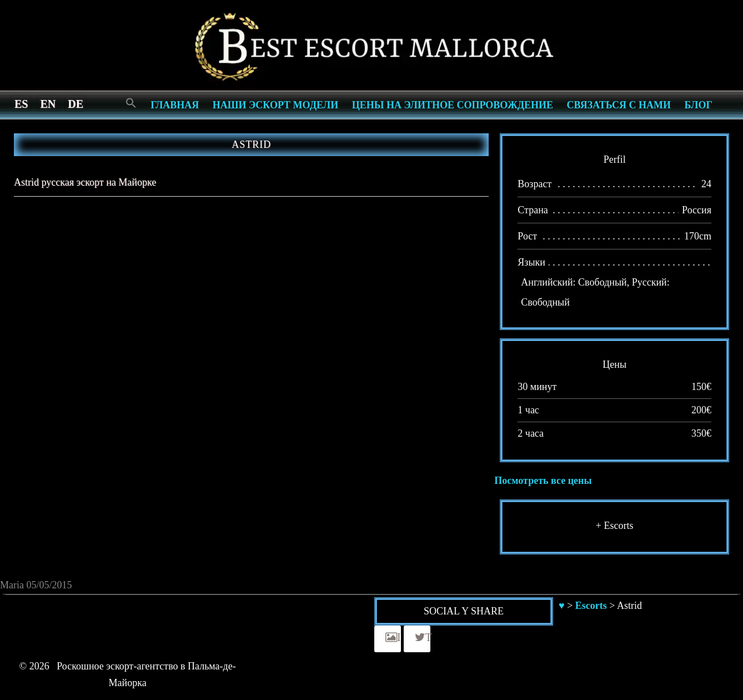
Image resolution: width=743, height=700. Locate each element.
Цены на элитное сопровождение (453, 105)
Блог (699, 105)
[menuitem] (21, 103)
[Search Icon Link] (131, 104)
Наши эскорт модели (275, 105)
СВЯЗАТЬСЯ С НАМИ (619, 105)
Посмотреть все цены (543, 481)
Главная (175, 105)
